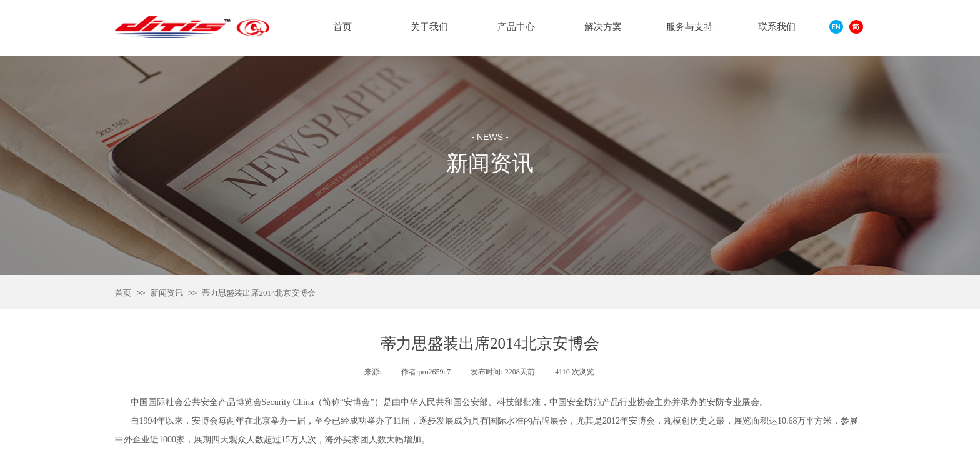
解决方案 (603, 27)
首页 (123, 293)
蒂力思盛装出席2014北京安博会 (259, 293)
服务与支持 (690, 27)
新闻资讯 (167, 293)
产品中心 (516, 27)
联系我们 (777, 27)
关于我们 (429, 27)
